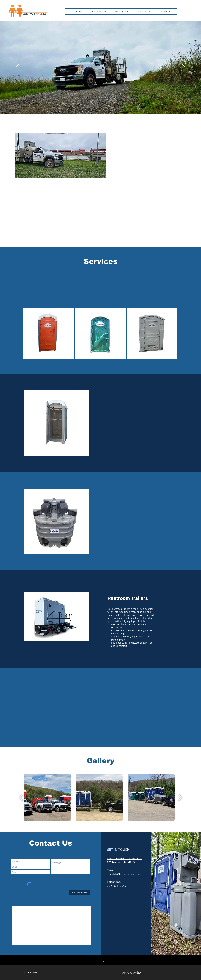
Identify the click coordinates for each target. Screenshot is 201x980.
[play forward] (180, 797)
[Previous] (18, 68)
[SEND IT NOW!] (79, 892)
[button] (47, 797)
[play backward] (21, 797)
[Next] (183, 68)
